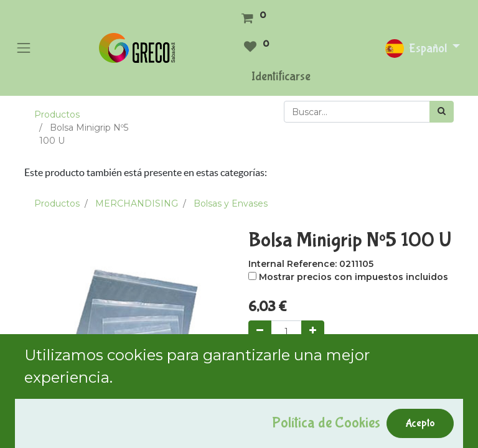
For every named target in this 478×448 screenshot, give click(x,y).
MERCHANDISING (137, 203)
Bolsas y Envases (231, 203)
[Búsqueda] (442, 112)
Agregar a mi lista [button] (292, 424)
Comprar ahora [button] (380, 366)
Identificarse (281, 76)
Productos (57, 114)
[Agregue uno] (313, 331)
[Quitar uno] (260, 331)
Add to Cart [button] (290, 366)
